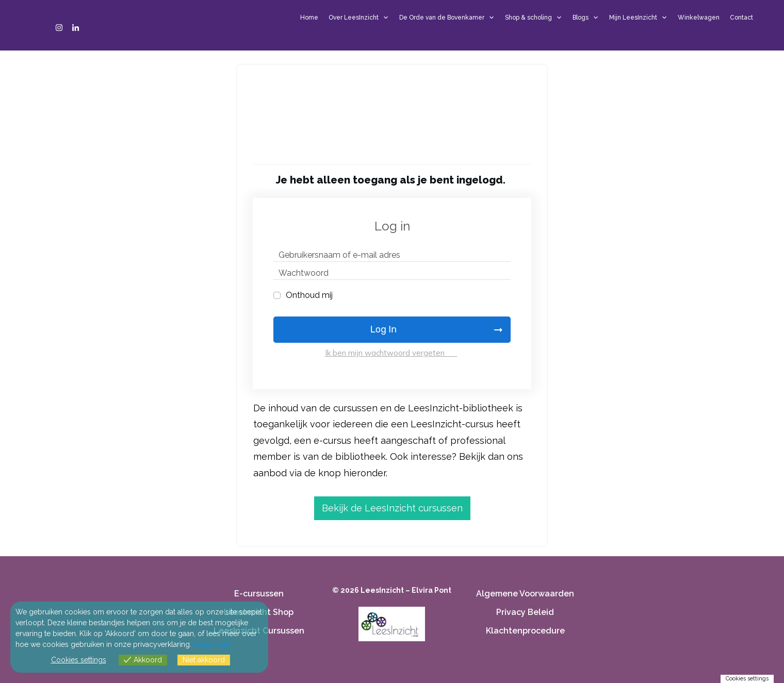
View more (212, 644)
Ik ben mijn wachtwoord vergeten (391, 353)
